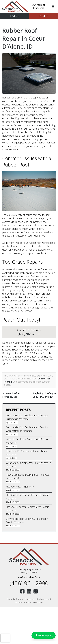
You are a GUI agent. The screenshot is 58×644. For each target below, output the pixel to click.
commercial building (44, 125)
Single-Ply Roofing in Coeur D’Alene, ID (44, 395)
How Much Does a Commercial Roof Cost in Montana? (28, 476)
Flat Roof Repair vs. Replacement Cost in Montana (28, 497)
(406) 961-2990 (29, 334)
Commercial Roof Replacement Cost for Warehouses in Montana (27, 429)
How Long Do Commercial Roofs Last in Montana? (27, 453)
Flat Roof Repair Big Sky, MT (21, 487)
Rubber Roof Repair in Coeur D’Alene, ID (24, 38)
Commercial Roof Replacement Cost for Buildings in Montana (27, 417)
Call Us (14, 16)
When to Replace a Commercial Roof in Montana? (27, 441)
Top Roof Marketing (34, 602)
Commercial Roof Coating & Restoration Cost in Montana (27, 520)
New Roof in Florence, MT (11, 395)
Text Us (43, 16)
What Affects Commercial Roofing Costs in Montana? (28, 465)
